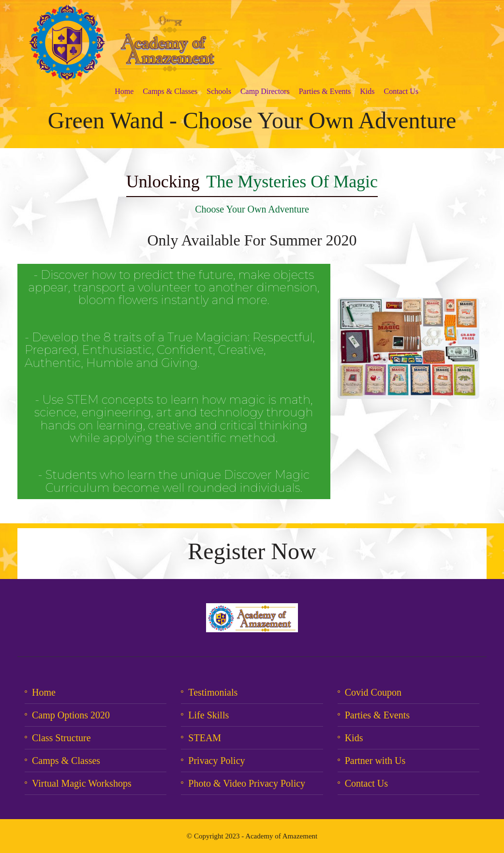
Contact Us (401, 91)
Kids (367, 91)
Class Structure (61, 738)
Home (124, 91)
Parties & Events (325, 91)
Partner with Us (375, 761)
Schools (219, 91)
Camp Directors (265, 91)
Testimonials (213, 692)
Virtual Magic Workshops (82, 783)
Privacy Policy (216, 761)
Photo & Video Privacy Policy (247, 783)
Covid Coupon (373, 692)
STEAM (205, 738)
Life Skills (208, 715)
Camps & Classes (170, 91)
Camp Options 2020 (71, 715)
